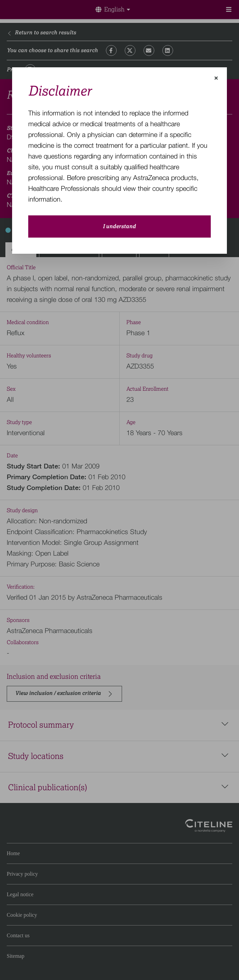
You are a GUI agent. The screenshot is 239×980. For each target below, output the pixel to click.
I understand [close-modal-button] (119, 226)
